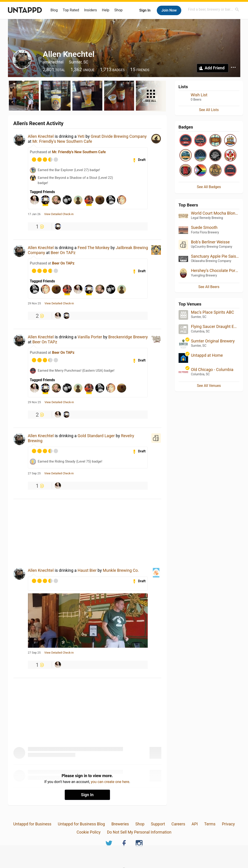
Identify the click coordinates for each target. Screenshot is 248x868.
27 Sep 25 (34, 473)
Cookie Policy (88, 832)
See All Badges (209, 187)
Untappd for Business (32, 824)
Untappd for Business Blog (81, 824)
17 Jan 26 (34, 214)
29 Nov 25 (34, 303)
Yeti (81, 136)
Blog (54, 10)
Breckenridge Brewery (128, 337)
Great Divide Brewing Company (119, 136)
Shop (118, 10)
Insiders (91, 10)
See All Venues (209, 386)
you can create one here (110, 782)
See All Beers (209, 287)
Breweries (120, 824)
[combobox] (214, 9)
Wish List (199, 95)
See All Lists (209, 110)
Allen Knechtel (41, 136)
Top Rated (71, 10)
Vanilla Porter (90, 337)
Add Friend (215, 68)
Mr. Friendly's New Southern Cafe (62, 141)
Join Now (169, 10)
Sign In (145, 10)
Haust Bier (87, 570)
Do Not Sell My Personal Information (139, 832)
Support (158, 824)
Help (106, 10)
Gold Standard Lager (96, 436)
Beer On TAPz (63, 253)
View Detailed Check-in (59, 214)
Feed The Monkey (94, 248)
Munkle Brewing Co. (121, 570)
